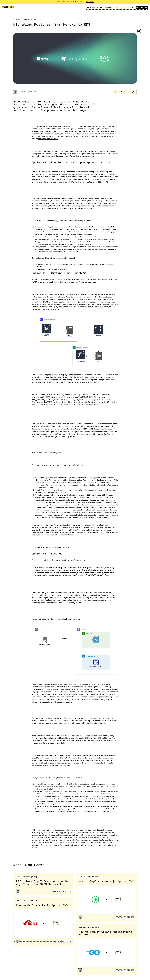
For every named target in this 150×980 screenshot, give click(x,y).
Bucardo (66, 546)
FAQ (76, 559)
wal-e (67, 377)
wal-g (34, 377)
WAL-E (47, 301)
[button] (92, 8)
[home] (8, 7)
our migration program (48, 139)
